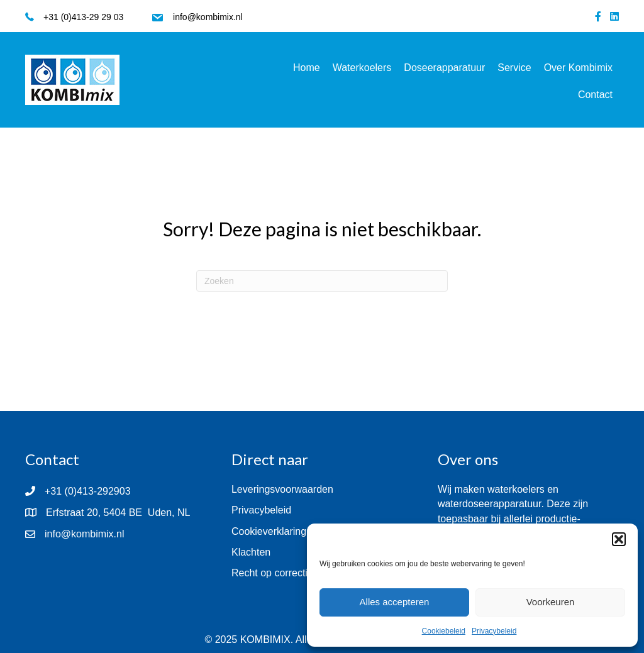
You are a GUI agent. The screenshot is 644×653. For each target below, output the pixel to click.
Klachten (251, 552)
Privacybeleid (494, 631)
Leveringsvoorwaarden (282, 489)
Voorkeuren (551, 602)
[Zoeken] (322, 281)
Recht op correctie (272, 573)
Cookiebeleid (444, 631)
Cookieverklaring (269, 531)
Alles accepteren (395, 602)
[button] (619, 539)
